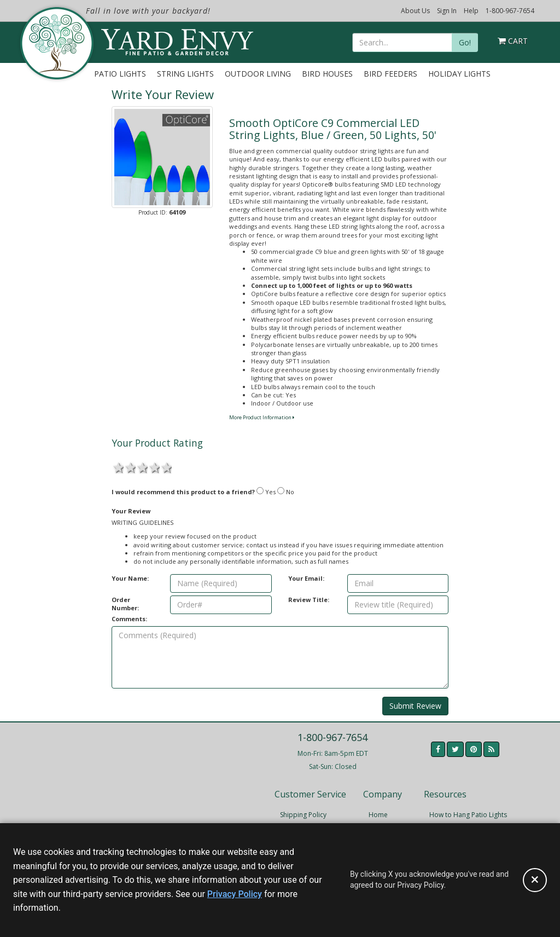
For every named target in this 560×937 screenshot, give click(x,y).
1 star (118, 467)
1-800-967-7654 (510, 11)
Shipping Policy (303, 815)
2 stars (130, 467)
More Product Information (262, 417)
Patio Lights (120, 74)
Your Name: (130, 578)
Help (471, 11)
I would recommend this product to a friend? (183, 492)
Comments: (129, 619)
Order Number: (125, 604)
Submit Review (415, 706)
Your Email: (306, 578)
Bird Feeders (390, 74)
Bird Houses (327, 74)
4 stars (154, 467)
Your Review (131, 511)
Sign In (447, 11)
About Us (415, 11)
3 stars (142, 467)
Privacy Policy (235, 894)
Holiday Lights (459, 74)
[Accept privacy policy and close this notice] (535, 880)
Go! (465, 42)
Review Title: (309, 600)
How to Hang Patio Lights (468, 815)
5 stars (166, 467)
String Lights (185, 74)
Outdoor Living (258, 74)
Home (378, 815)
